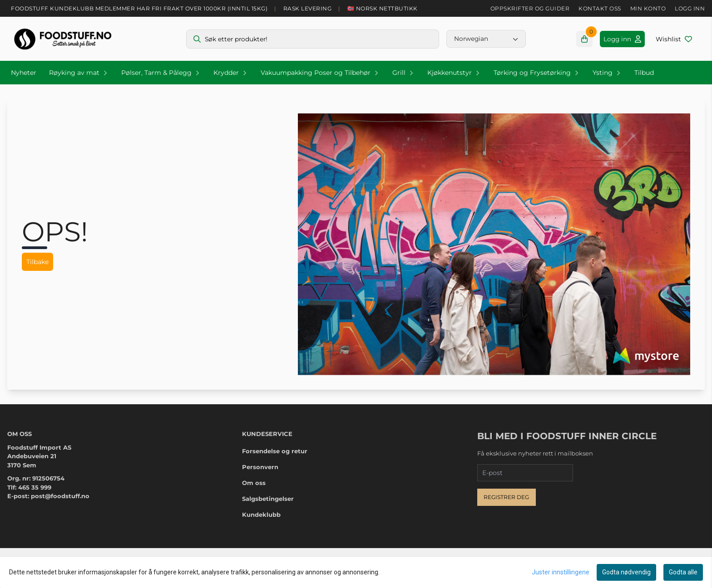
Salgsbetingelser (268, 499)
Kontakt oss (600, 8)
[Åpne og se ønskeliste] (674, 39)
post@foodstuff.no (60, 496)
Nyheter (24, 73)
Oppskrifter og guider (530, 8)
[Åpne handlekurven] (584, 39)
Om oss (254, 483)
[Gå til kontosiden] (622, 39)
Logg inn (690, 8)
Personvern (260, 467)
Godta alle (683, 572)
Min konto (648, 8)
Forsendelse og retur (275, 451)
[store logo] (63, 39)
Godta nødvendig (626, 572)
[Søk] (313, 39)
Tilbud (644, 73)
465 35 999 (35, 487)
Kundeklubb (261, 514)
